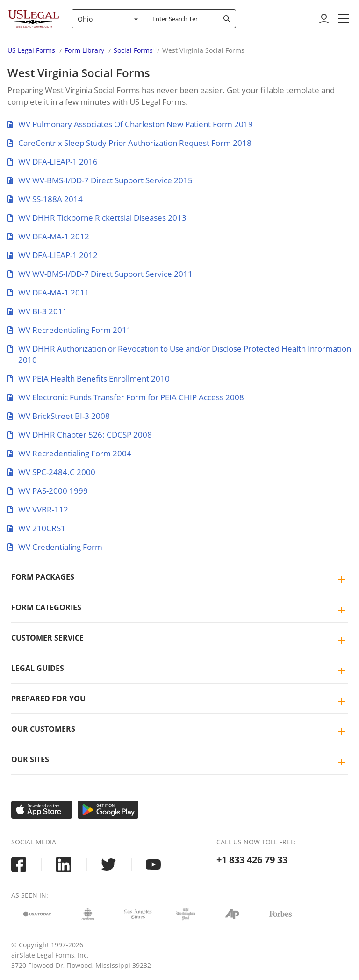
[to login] (324, 19)
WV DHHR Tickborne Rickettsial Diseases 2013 (97, 218)
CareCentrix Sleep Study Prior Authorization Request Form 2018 (129, 143)
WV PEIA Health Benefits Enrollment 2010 (89, 378)
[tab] (179, 577)
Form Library (84, 50)
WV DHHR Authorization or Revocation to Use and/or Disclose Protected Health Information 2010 (179, 354)
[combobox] (108, 19)
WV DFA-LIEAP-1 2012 (53, 255)
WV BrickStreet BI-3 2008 (59, 416)
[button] (344, 19)
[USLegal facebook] (19, 865)
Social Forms (133, 50)
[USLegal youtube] (153, 865)
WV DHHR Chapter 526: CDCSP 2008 (80, 435)
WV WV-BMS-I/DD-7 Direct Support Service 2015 (100, 180)
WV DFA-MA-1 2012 (48, 236)
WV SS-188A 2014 (45, 199)
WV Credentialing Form (55, 547)
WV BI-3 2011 (37, 311)
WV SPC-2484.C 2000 (51, 472)
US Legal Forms (31, 50)
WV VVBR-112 (38, 509)
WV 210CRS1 (36, 528)
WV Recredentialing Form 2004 (69, 453)
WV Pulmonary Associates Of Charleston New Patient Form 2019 (130, 124)
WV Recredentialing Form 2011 (69, 330)
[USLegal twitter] (108, 865)
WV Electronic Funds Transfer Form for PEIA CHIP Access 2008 (126, 397)
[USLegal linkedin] (64, 865)
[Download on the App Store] (42, 810)
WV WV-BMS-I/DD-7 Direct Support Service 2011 (100, 274)
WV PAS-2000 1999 (48, 491)
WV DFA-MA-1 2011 (48, 292)
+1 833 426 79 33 (252, 860)
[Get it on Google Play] (108, 810)
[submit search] (227, 19)
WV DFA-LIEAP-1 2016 (53, 162)
